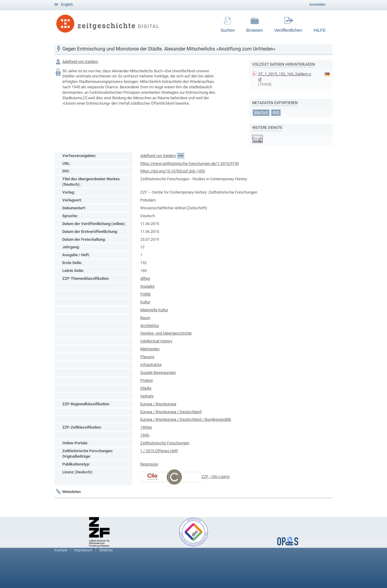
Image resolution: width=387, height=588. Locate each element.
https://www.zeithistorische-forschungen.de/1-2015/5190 (190, 163)
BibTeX (261, 113)
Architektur (150, 326)
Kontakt (61, 550)
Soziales (148, 286)
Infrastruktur (151, 365)
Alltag (145, 278)
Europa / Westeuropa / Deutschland (171, 412)
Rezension (149, 464)
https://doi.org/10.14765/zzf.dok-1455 (173, 171)
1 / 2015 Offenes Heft (159, 451)
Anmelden (317, 5)
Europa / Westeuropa (158, 404)
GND (181, 156)
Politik (146, 294)
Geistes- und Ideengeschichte (166, 333)
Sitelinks (106, 550)
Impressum (83, 550)
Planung (147, 357)
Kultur (145, 302)
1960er (146, 427)
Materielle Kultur (154, 310)
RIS (276, 113)
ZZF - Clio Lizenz (215, 477)
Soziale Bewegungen (158, 372)
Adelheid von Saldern (80, 62)
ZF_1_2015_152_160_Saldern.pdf (285, 77)
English (67, 5)
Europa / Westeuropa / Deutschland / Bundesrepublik (186, 419)
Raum (145, 318)
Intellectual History (156, 341)
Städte (146, 388)
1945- (145, 435)
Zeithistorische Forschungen (165, 443)
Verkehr (147, 396)
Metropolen (150, 349)
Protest (146, 380)
